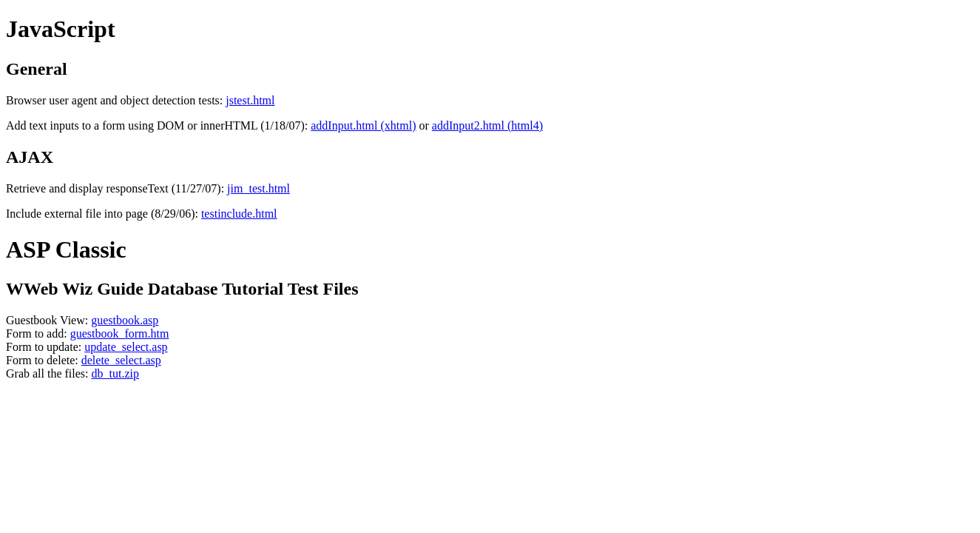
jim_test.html (258, 188)
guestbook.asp (125, 320)
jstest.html (250, 100)
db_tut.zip (115, 373)
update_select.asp (126, 347)
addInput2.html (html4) (487, 125)
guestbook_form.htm (120, 333)
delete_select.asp (121, 360)
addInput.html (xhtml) (363, 125)
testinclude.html (239, 214)
